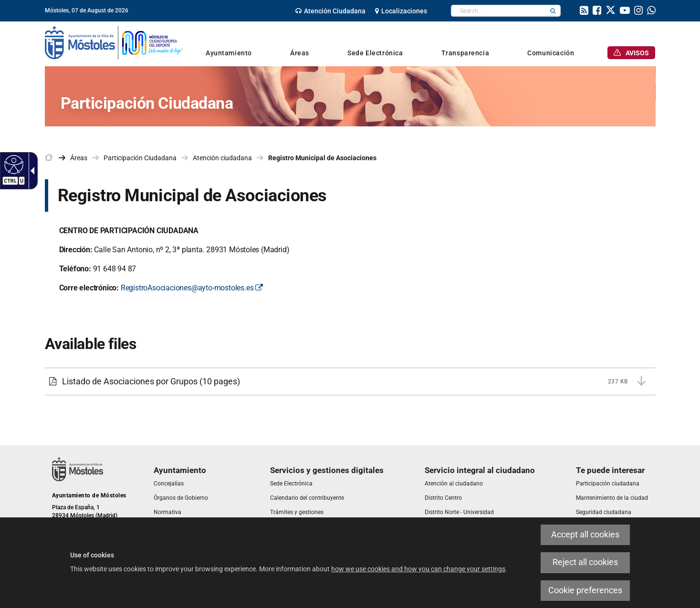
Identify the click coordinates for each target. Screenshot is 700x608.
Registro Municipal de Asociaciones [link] (322, 158)
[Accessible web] (13, 164)
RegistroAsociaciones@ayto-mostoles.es (192, 288)
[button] (553, 11)
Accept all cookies (585, 535)
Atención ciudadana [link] (222, 158)
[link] (330, 11)
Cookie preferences (585, 590)
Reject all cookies (585, 562)
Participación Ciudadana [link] (140, 158)
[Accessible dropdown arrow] (31, 171)
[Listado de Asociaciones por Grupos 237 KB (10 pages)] (350, 381)
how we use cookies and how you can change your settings (418, 569)
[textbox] (498, 11)
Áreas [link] (79, 158)
